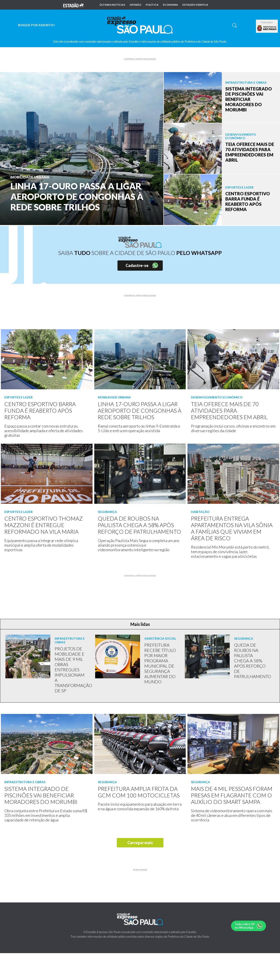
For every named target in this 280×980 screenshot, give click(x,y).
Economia (171, 5)
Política (152, 5)
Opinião (135, 5)
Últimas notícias (112, 5)
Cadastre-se (137, 265)
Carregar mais (140, 843)
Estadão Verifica (195, 5)
